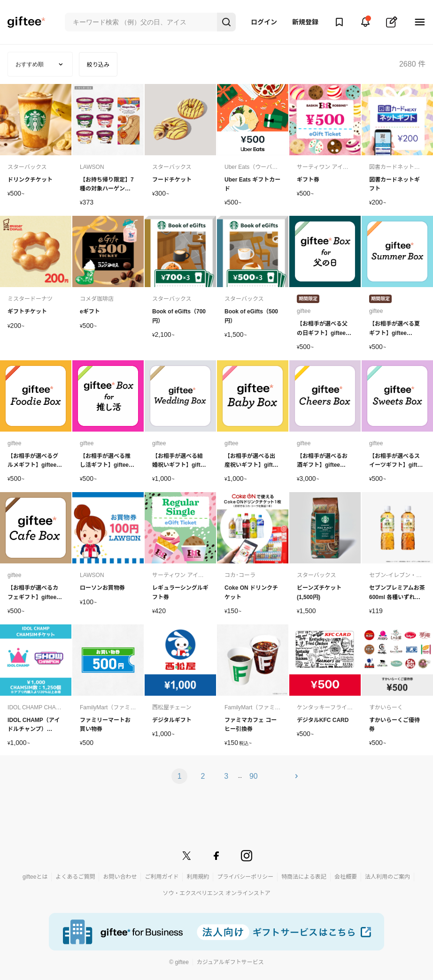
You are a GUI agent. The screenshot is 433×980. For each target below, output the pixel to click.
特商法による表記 (304, 877)
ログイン (264, 22)
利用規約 (198, 877)
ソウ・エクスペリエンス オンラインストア (216, 893)
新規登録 (305, 22)
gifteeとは (35, 877)
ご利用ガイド (162, 877)
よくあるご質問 (75, 877)
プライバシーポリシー (245, 877)
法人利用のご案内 (387, 877)
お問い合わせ (120, 877)
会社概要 (346, 877)
